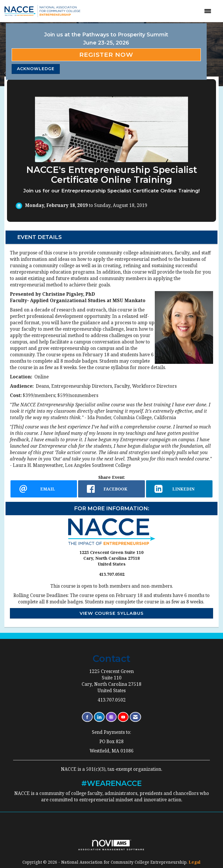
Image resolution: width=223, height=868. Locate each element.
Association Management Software (111, 845)
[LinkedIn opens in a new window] (179, 489)
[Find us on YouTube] (123, 717)
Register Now (106, 55)
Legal (195, 862)
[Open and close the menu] (153, 11)
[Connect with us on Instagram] (111, 717)
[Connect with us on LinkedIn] (99, 717)
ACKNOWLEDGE (36, 69)
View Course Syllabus (112, 613)
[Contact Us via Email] (135, 717)
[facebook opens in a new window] (111, 489)
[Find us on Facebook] (87, 717)
